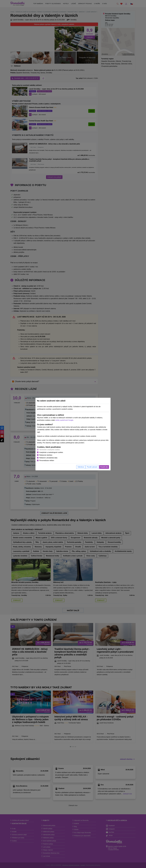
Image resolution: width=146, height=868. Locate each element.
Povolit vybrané (92, 467)
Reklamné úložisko (46, 455)
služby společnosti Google (64, 420)
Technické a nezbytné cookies (50, 450)
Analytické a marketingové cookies (51, 452)
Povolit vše (104, 467)
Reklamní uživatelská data (48, 458)
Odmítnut (81, 467)
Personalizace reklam (47, 460)
